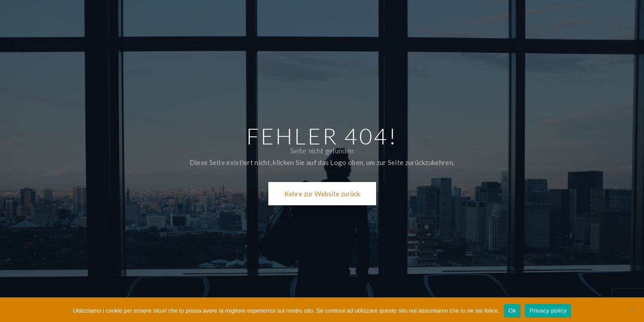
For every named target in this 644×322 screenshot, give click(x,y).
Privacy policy (548, 311)
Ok (512, 311)
